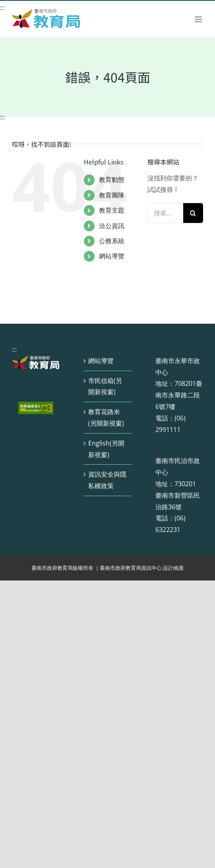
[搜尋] (193, 213)
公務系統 (112, 241)
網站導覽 (112, 256)
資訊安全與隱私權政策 (107, 480)
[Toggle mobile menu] (199, 19)
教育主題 (112, 210)
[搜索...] (165, 213)
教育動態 (112, 180)
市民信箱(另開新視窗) (105, 386)
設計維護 (173, 568)
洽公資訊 (112, 226)
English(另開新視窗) (106, 449)
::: (2, 8)
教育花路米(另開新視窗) (106, 417)
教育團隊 (112, 195)
